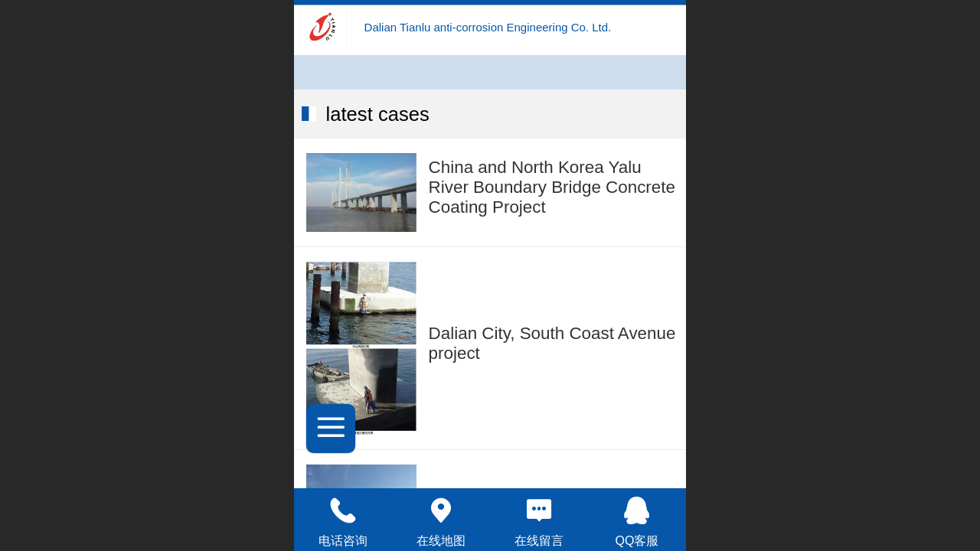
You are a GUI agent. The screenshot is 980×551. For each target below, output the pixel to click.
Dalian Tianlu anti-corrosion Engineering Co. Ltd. (488, 27)
